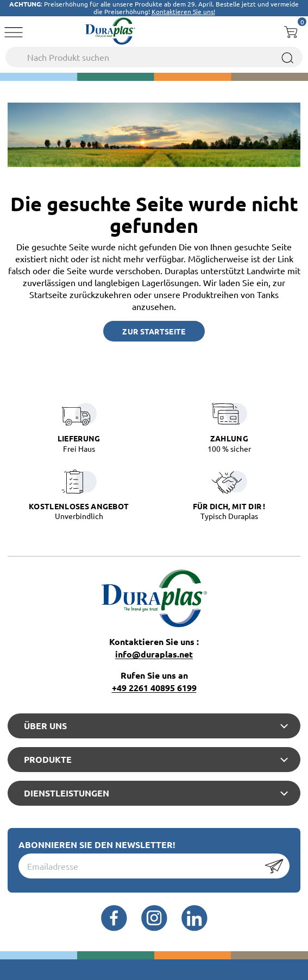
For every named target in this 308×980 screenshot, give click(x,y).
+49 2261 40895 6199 (154, 688)
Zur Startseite (154, 331)
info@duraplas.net (154, 654)
